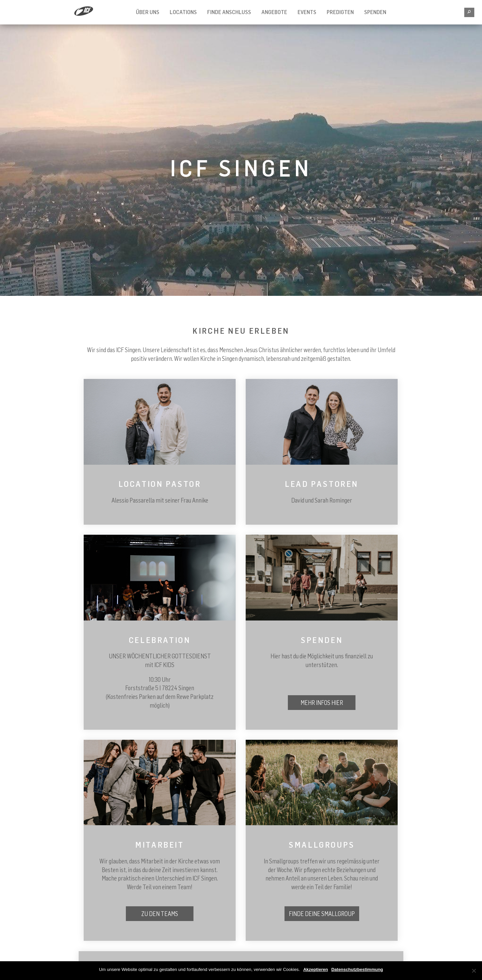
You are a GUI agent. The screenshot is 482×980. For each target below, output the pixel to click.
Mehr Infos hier (322, 703)
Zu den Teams (160, 914)
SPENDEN (375, 12)
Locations (183, 12)
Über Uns (148, 12)
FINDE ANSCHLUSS (229, 12)
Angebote (274, 12)
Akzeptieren (316, 969)
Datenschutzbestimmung (357, 969)
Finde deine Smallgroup (322, 914)
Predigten (340, 12)
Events (307, 12)
